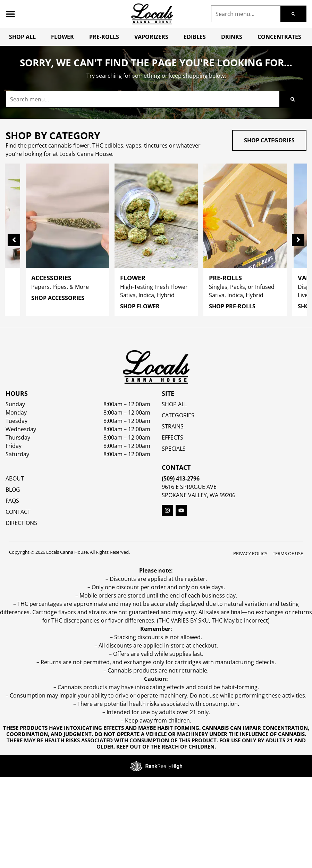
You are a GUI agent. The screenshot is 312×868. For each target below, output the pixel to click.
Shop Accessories (58, 298)
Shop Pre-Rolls (232, 306)
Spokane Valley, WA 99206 (199, 495)
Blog (13, 490)
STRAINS (173, 426)
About (15, 478)
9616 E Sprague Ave (189, 487)
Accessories (51, 278)
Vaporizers (151, 37)
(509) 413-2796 (181, 478)
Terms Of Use (288, 553)
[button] (10, 14)
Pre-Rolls (104, 37)
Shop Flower (140, 306)
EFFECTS (172, 437)
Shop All (22, 37)
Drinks (232, 37)
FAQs (12, 501)
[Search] (293, 14)
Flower (62, 37)
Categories (178, 415)
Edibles (195, 37)
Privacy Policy (250, 553)
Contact (18, 512)
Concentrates (279, 37)
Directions (21, 523)
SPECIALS (174, 449)
